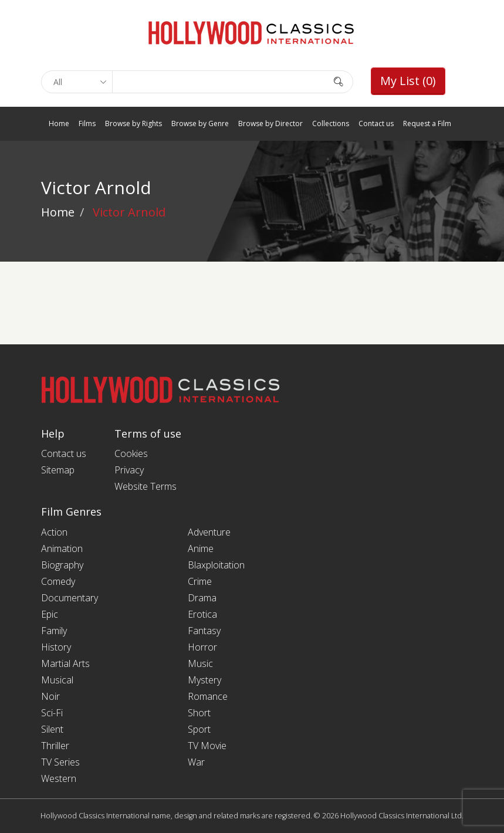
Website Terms (146, 486)
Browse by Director (270, 123)
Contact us (376, 123)
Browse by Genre (200, 123)
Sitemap (58, 470)
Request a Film (427, 123)
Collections (331, 123)
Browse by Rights (133, 123)
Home (59, 123)
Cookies (131, 453)
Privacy (129, 470)
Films (87, 123)
